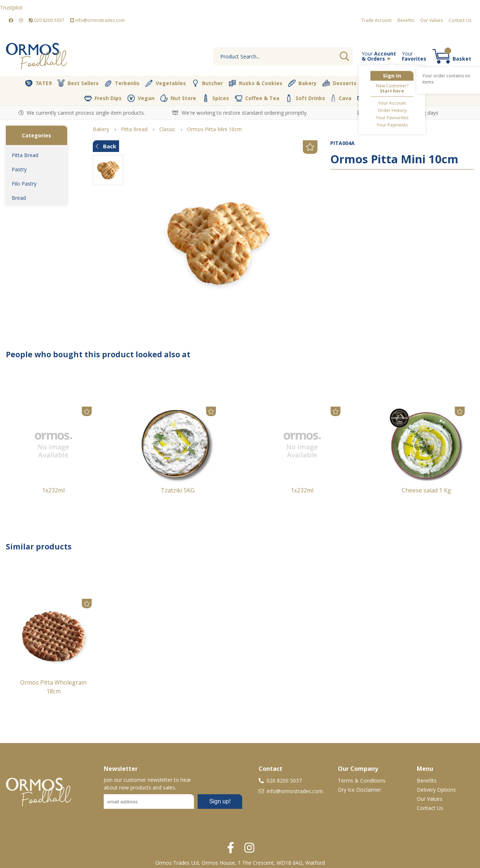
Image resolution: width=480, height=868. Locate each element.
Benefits (406, 20)
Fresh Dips (103, 98)
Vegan (141, 98)
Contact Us (460, 20)
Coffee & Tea (257, 98)
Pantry (412, 83)
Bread (19, 198)
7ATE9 (38, 83)
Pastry (19, 169)
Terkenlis (122, 83)
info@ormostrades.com (98, 20)
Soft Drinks (305, 98)
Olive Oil (377, 83)
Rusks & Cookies (256, 83)
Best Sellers (78, 83)
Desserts (340, 83)
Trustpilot (11, 7)
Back (106, 146)
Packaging (376, 98)
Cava (341, 98)
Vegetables (166, 83)
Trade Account (376, 20)
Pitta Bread (25, 155)
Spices (216, 98)
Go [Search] (344, 56)
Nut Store (178, 98)
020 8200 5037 (47, 20)
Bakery (302, 83)
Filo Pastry (24, 184)
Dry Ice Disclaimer (359, 790)
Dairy (443, 83)
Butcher (207, 83)
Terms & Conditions (362, 781)
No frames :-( (173, 804)
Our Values (431, 20)
